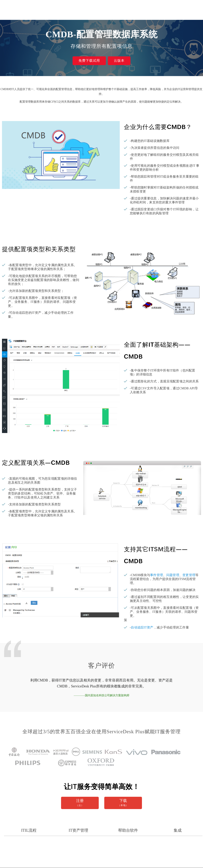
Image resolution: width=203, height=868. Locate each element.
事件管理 (157, 575)
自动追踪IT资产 (142, 627)
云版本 (119, 61)
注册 (80, 803)
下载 (123, 803)
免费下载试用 (89, 61)
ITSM (156, 549)
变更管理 (189, 575)
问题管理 (173, 575)
